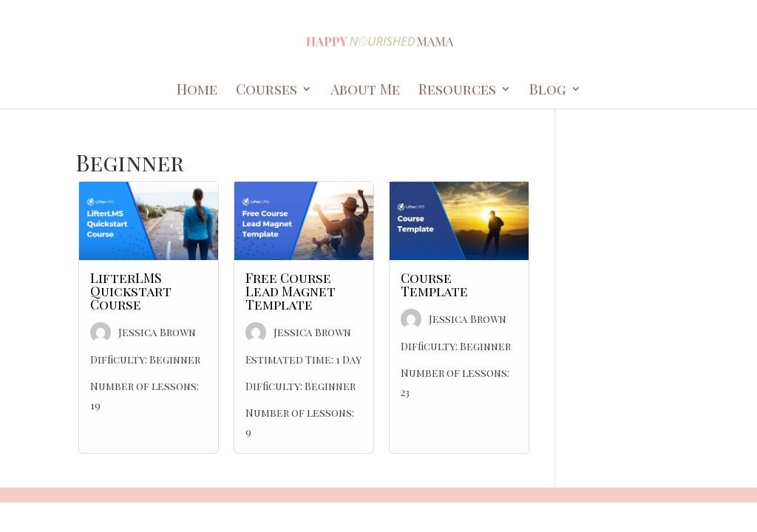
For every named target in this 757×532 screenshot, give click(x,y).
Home (197, 91)
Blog (548, 91)
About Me (365, 91)
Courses (267, 91)
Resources (457, 91)
